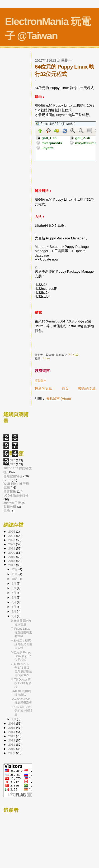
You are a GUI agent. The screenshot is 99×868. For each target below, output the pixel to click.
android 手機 (12, 503)
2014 (12, 732)
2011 (12, 744)
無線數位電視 (13, 476)
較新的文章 (43, 389)
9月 (14, 584)
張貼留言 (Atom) (58, 399)
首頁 (65, 389)
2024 (12, 536)
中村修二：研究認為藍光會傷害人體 (21, 644)
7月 (14, 593)
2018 (12, 561)
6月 (14, 597)
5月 (14, 602)
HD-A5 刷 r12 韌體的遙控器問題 (21, 711)
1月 (14, 719)
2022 (12, 544)
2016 (12, 723)
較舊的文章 (87, 389)
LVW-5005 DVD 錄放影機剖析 (21, 701)
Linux (47, 358)
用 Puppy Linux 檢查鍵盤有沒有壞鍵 (21, 632)
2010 (12, 749)
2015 (12, 728)
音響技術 (10, 491)
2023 (12, 540)
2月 (14, 616)
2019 (12, 557)
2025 (12, 531)
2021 (12, 548)
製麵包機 (10, 507)
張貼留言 (41, 381)
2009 (12, 753)
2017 (12, 565)
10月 (15, 579)
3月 (14, 611)
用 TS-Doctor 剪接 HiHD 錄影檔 (21, 683)
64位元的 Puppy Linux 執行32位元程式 (21, 656)
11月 (15, 574)
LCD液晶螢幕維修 (16, 495)
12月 (15, 569)
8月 (14, 588)
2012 (12, 740)
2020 (12, 553)
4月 (14, 607)
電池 (7, 511)
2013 (12, 736)
